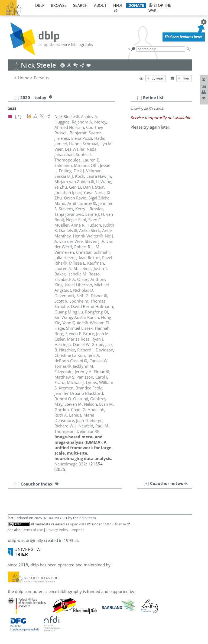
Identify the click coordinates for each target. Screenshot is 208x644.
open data (78, 524)
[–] (139, 97)
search (80, 5)
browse (59, 5)
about (100, 5)
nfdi (118, 5)
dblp (40, 5)
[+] (146, 483)
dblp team (88, 518)
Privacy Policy (57, 530)
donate (136, 5)
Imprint (78, 530)
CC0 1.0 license (114, 524)
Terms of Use (32, 530)
